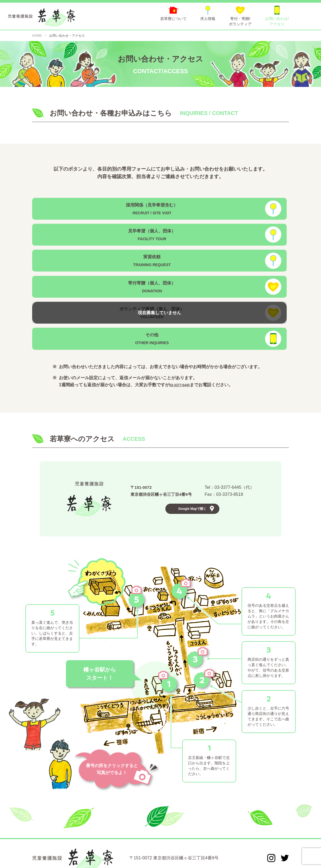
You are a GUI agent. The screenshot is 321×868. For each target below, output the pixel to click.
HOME (38, 836)
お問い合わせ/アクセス (206, 836)
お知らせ (60, 836)
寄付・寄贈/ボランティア (157, 836)
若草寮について (89, 836)
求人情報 (119, 836)
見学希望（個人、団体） (219, 207)
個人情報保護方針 (250, 836)
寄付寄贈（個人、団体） (219, 239)
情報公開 (281, 836)
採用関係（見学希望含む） (88, 207)
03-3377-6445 (183, 320)
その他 (219, 271)
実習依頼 (88, 239)
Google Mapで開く (192, 451)
